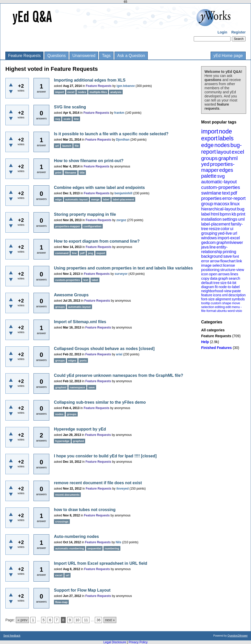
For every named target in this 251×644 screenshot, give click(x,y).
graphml (228, 158)
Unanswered (84, 56)
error (205, 261)
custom (216, 303)
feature (207, 295)
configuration (93, 226)
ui (232, 229)
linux (235, 204)
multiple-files (98, 92)
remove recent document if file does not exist (98, 483)
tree (216, 283)
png (90, 253)
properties (211, 198)
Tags (106, 56)
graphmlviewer (230, 242)
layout (224, 152)
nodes (222, 145)
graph (223, 278)
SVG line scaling (70, 107)
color (225, 229)
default (207, 283)
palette (209, 176)
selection (208, 307)
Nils (119, 542)
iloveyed (122, 489)
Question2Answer (238, 636)
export (209, 138)
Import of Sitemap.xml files (80, 322)
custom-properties (221, 187)
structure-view (232, 270)
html (215, 214)
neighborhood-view (216, 291)
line (213, 247)
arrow (215, 261)
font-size (208, 299)
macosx (222, 204)
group (207, 204)
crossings (62, 522)
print (241, 214)
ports (83, 360)
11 (86, 620)
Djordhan (123, 140)
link (239, 261)
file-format (209, 311)
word (231, 311)
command (62, 253)
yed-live (225, 233)
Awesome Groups (71, 295)
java (205, 247)
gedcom (208, 242)
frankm (119, 113)
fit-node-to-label (227, 287)
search (235, 278)
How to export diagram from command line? (97, 241)
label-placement (216, 224)
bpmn (226, 214)
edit (228, 307)
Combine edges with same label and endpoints (99, 188)
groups (209, 158)
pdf (234, 193)
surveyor (121, 274)
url (235, 233)
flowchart (228, 261)
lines (234, 274)
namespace (77, 387)
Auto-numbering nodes (76, 536)
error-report (234, 198)
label (206, 214)
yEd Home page (228, 56)
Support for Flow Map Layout (82, 590)
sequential (94, 548)
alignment (223, 299)
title (82, 173)
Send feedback (12, 636)
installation (211, 219)
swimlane (211, 193)
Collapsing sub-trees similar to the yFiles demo (100, 402)
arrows (224, 274)
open (213, 274)
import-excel (229, 238)
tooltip (206, 303)
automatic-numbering (70, 548)
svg (221, 176)
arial (119, 354)
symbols (238, 299)
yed (205, 164)
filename (71, 173)
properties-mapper (218, 167)
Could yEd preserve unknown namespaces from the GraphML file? (119, 375)
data (214, 278)
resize (214, 229)
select (217, 265)
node (225, 131)
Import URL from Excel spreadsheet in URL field (101, 563)
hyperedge (62, 441)
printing (230, 252)
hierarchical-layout (219, 209)
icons (217, 295)
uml (241, 219)
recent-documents (67, 495)
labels (226, 138)
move (236, 303)
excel (238, 152)
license (229, 265)
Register (238, 32)
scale (67, 119)
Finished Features (216, 348)
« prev (22, 620)
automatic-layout (219, 182)
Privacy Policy (138, 642)
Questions (56, 56)
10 (77, 620)
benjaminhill (123, 193)
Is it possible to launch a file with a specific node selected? (111, 134)
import (210, 131)
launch (67, 146)
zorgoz (121, 220)
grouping (209, 233)
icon (205, 274)
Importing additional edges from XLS (90, 80)
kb (234, 214)
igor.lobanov (126, 86)
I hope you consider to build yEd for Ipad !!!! (97, 456)
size (224, 283)
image (206, 265)
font (236, 256)
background (212, 256)
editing (220, 307)
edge (207, 145)
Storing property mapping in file (85, 214)
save (227, 256)
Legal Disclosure (115, 642)
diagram (208, 287)
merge (95, 199)
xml (225, 295)
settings (230, 219)
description (237, 295)
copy (205, 278)
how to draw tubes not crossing (85, 510)
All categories (213, 330)
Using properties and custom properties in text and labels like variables (123, 268)
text (226, 193)
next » (110, 620)
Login (222, 32)
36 (98, 620)
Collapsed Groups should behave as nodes (96, 349)
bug (241, 209)
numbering (112, 548)
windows (209, 238)
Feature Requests (24, 56)
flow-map (61, 602)
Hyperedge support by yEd (80, 429)
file (77, 146)
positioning (210, 270)
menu (236, 307)
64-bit (232, 283)
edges (226, 170)
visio (239, 311)
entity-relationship (214, 249)
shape (227, 303)
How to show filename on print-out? (89, 161)
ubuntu (222, 311)
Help (205, 342)
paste (236, 291)
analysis (116, 92)
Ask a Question (131, 56)
